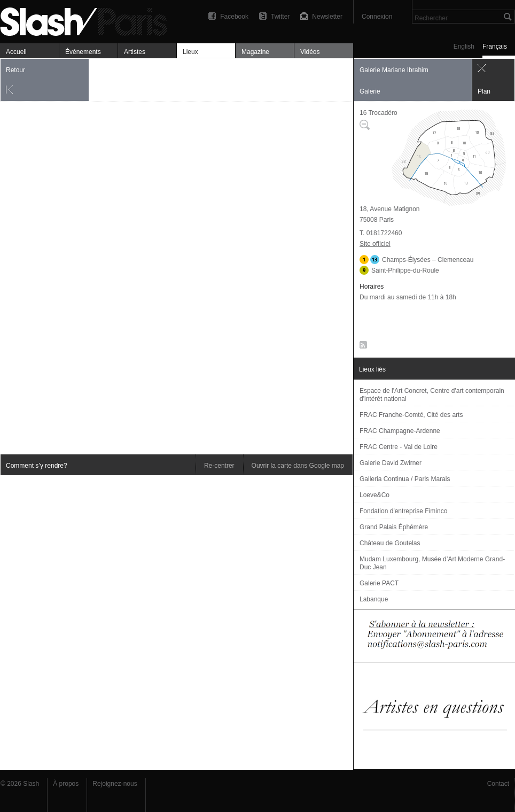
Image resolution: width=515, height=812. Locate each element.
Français (495, 47)
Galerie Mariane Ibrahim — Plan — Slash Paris (88, 20)
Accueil (16, 52)
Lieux (190, 52)
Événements (83, 52)
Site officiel (375, 244)
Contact (498, 784)
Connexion (377, 17)
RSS (361, 347)
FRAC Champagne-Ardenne (400, 431)
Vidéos (310, 52)
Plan (484, 91)
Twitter (280, 17)
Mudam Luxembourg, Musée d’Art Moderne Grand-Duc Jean (432, 563)
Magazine (255, 52)
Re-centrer (219, 466)
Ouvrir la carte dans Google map (298, 466)
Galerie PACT (379, 583)
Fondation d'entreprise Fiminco (403, 511)
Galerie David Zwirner (391, 463)
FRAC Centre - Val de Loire (399, 447)
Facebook (234, 17)
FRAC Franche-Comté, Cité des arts (411, 415)
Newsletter (327, 17)
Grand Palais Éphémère (394, 527)
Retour (15, 70)
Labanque (374, 599)
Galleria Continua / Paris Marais (405, 479)
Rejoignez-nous (115, 784)
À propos (66, 784)
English (464, 47)
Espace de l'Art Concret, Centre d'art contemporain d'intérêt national (432, 395)
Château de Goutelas (390, 543)
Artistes (135, 52)
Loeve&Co (374, 495)
